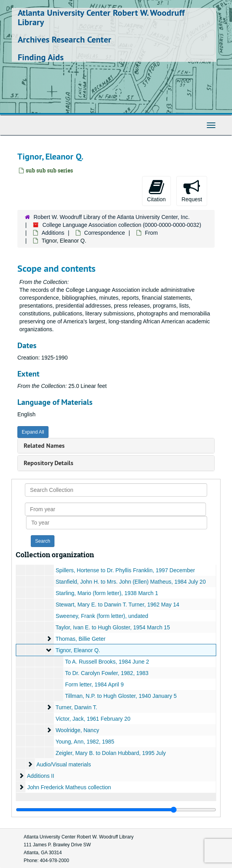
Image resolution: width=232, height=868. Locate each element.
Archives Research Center (65, 39)
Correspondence (105, 233)
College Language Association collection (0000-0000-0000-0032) (122, 225)
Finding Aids (41, 57)
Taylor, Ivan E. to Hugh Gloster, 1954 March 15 (113, 627)
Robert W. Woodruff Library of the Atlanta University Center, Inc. (112, 217)
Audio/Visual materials (64, 764)
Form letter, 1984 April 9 (94, 684)
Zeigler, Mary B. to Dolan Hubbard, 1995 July (111, 753)
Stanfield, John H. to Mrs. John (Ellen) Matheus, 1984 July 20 (131, 582)
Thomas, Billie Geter (81, 639)
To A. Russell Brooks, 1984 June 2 (107, 662)
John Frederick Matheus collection (69, 787)
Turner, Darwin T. (77, 707)
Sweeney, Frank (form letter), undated (102, 616)
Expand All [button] (33, 432)
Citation (156, 191)
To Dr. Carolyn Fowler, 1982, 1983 (107, 673)
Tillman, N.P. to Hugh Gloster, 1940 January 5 (121, 696)
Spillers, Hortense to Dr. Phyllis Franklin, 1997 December (125, 570)
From (151, 233)
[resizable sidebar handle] (116, 810)
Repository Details (49, 463)
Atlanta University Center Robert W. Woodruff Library (101, 17)
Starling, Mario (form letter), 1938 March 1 (107, 593)
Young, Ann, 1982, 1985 (85, 742)
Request (192, 191)
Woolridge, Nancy (77, 730)
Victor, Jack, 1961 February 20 (93, 719)
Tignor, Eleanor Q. (78, 650)
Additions (53, 233)
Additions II (40, 776)
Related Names (44, 446)
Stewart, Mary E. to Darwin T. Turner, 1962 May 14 (117, 605)
